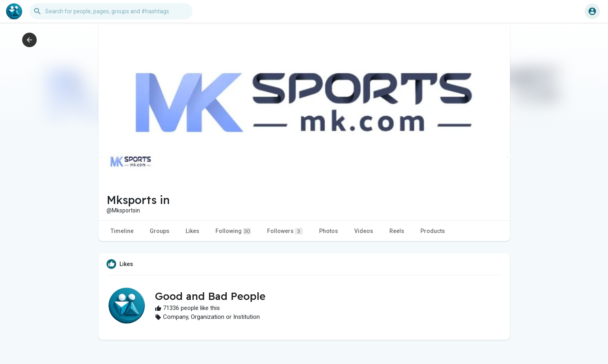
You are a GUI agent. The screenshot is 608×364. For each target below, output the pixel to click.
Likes (192, 231)
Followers (285, 231)
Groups (160, 231)
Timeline (122, 231)
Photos (329, 231)
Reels (397, 231)
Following (233, 231)
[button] (111, 11)
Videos (364, 231)
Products (433, 231)
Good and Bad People (210, 296)
